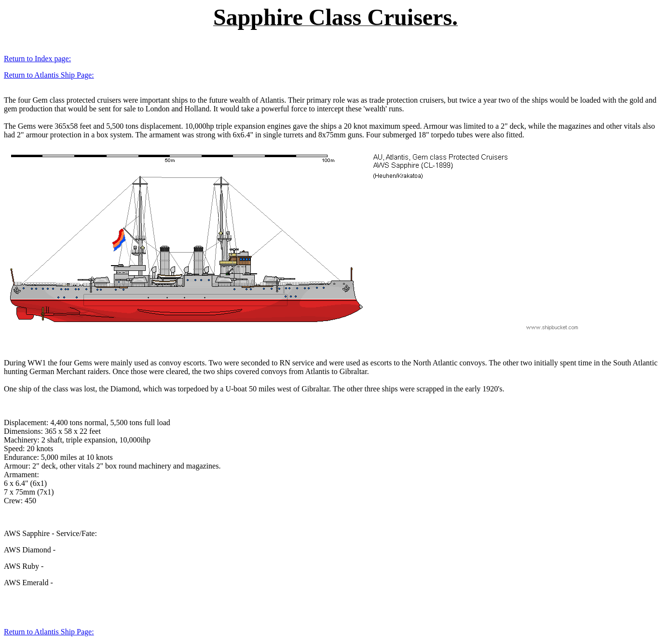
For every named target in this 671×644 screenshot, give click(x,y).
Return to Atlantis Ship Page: (49, 75)
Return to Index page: (37, 59)
